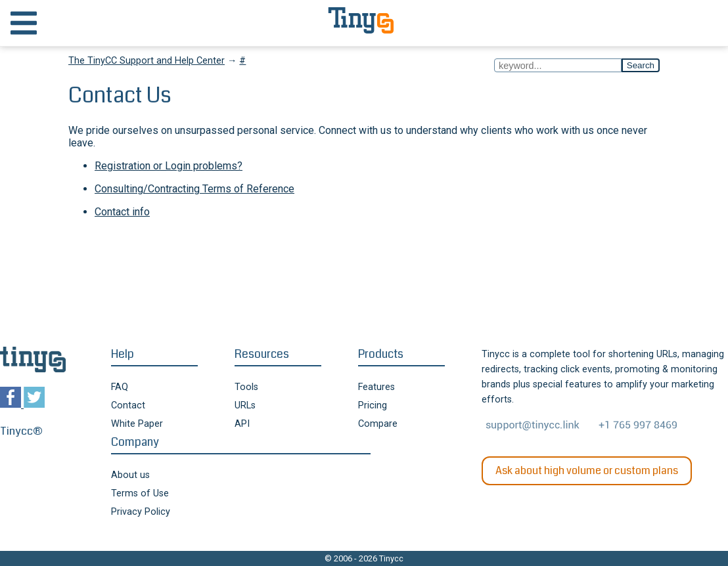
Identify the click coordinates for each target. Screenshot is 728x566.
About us (130, 475)
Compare (378, 424)
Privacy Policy (141, 512)
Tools (246, 387)
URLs (245, 405)
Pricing (373, 405)
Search (641, 65)
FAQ (120, 387)
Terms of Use (140, 493)
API (242, 424)
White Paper (137, 424)
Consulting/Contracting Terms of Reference (194, 189)
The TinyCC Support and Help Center (147, 61)
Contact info (122, 212)
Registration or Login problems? (169, 166)
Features (376, 387)
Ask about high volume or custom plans (587, 470)
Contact (128, 405)
